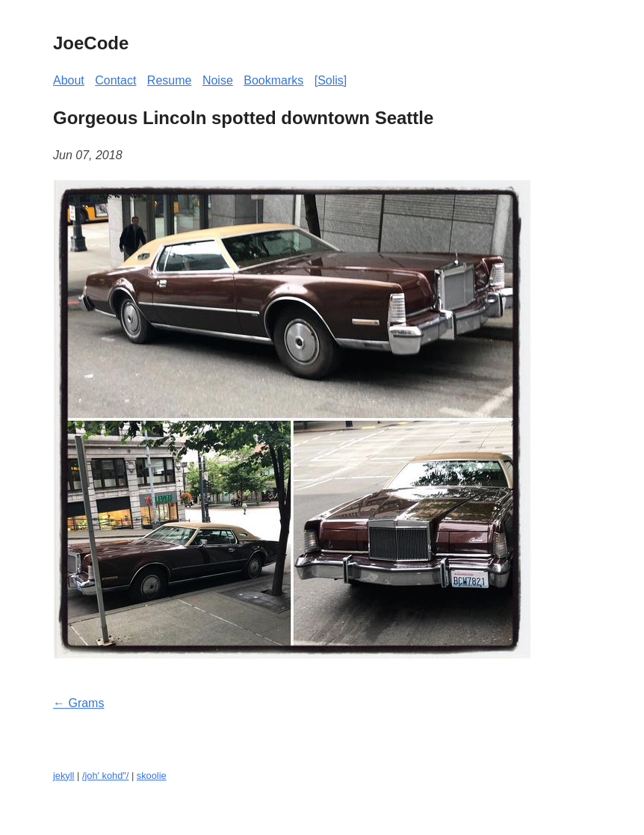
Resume (170, 80)
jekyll (64, 776)
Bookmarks (273, 80)
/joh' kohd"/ (105, 776)
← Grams (78, 703)
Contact (115, 80)
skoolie (152, 776)
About (69, 80)
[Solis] (331, 80)
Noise (218, 80)
